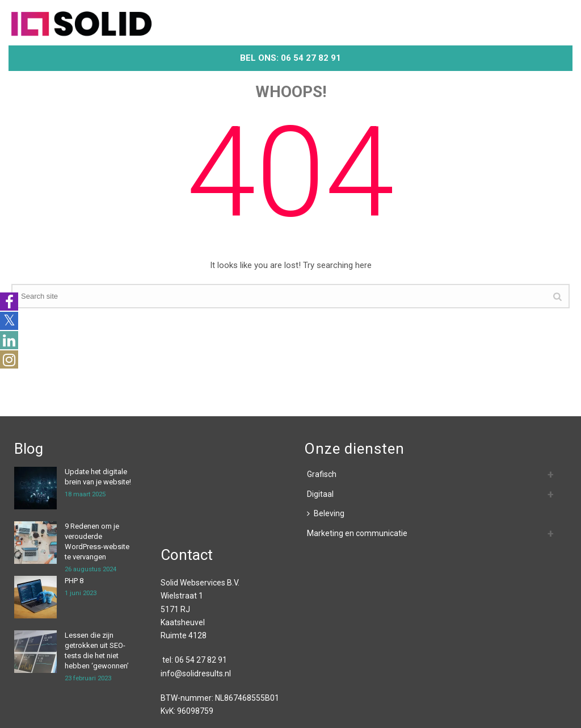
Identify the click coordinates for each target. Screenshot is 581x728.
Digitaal (320, 494)
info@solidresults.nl (196, 673)
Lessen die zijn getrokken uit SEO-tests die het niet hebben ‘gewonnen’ (97, 650)
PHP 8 (74, 581)
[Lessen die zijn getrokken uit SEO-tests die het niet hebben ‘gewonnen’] (35, 652)
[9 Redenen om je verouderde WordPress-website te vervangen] (35, 543)
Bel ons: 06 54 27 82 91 (290, 58)
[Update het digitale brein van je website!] (35, 488)
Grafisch (322, 474)
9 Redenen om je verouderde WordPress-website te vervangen (97, 541)
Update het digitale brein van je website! (98, 477)
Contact (187, 555)
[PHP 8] (35, 597)
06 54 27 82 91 (201, 660)
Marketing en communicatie (357, 533)
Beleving (326, 513)
